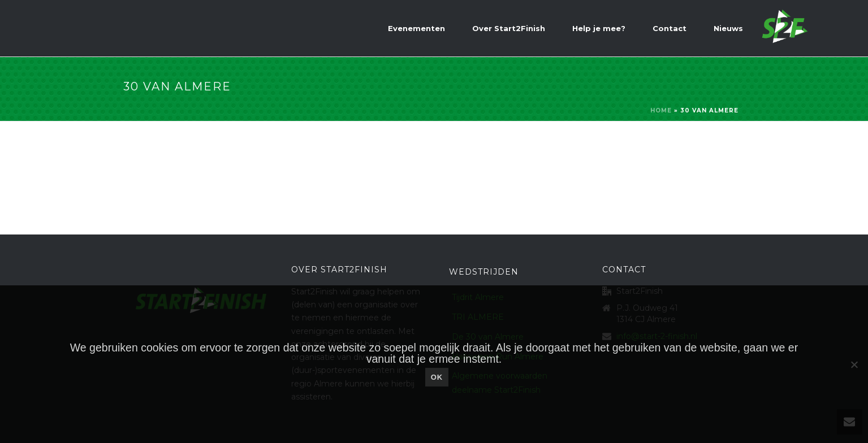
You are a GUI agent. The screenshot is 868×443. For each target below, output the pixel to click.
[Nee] (854, 364)
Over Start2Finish (509, 28)
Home (661, 110)
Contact (670, 28)
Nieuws (728, 28)
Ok (437, 377)
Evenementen (416, 28)
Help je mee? (599, 28)
